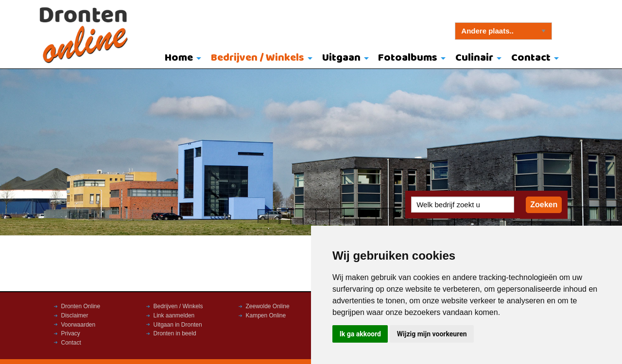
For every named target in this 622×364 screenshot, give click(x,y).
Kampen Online (266, 315)
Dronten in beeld (175, 333)
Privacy (71, 333)
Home (179, 58)
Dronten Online (81, 306)
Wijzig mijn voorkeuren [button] (432, 334)
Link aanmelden (174, 315)
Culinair (474, 58)
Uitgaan (341, 58)
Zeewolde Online (268, 306)
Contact (531, 58)
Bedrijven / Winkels (258, 58)
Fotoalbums (408, 58)
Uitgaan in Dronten (178, 325)
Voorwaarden (78, 325)
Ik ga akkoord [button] (360, 334)
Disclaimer (75, 315)
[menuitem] (181, 59)
